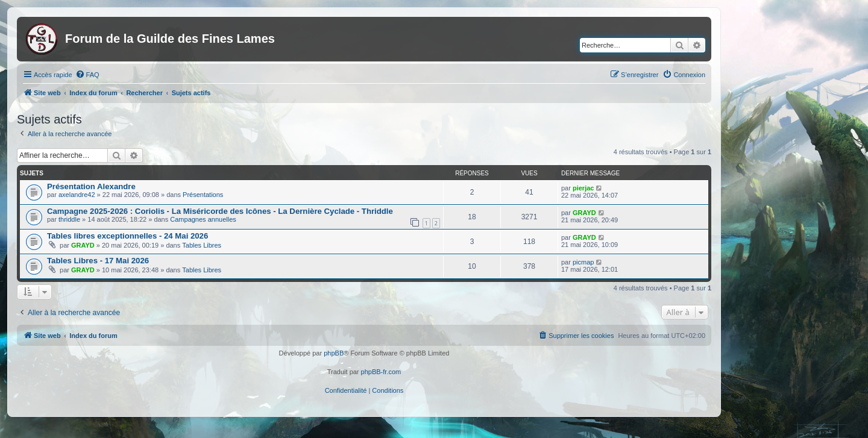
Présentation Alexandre (91, 186)
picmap (583, 262)
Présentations (203, 195)
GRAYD (584, 213)
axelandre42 (77, 195)
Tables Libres (202, 245)
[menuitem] (87, 75)
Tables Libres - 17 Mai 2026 (98, 261)
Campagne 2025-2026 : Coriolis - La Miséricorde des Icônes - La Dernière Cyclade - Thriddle (220, 211)
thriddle (69, 219)
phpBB (334, 353)
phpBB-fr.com (381, 372)
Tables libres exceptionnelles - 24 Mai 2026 (127, 236)
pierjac (583, 188)
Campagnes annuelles (203, 219)
